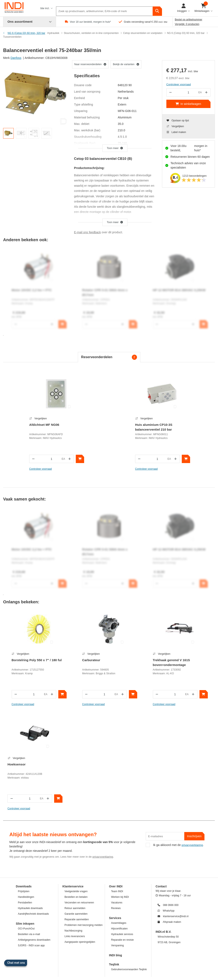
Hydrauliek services (122, 830)
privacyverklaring (103, 752)
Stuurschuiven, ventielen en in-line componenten (91, 33)
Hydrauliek (53, 33)
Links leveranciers (75, 832)
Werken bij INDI (120, 793)
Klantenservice (73, 782)
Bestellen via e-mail (29, 830)
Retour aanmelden (75, 804)
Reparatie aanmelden (77, 815)
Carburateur (69, 660)
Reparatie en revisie (123, 836)
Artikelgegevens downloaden (34, 836)
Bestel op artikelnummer (189, 20)
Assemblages (119, 819)
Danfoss (16, 58)
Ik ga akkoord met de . (175, 743)
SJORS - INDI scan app (31, 841)
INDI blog (116, 851)
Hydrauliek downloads (30, 804)
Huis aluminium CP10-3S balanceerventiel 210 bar (154, 427)
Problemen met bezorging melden (84, 821)
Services (115, 814)
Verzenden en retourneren (79, 798)
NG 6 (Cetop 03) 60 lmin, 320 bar (186, 33)
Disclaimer (79, 960)
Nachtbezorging (73, 826)
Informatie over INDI (164, 960)
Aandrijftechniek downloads (33, 810)
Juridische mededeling (101, 960)
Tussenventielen (12, 37)
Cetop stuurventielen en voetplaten (143, 33)
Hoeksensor (175, 660)
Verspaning (118, 841)
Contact (161, 782)
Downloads (24, 782)
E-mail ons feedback (88, 232)
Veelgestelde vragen (76, 787)
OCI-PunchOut (26, 824)
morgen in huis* (201, 148)
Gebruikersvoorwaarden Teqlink (129, 865)
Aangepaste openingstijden (80, 838)
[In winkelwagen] (80, 459)
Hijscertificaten (120, 824)
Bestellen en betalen (76, 793)
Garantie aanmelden (76, 810)
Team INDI (117, 787)
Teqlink (114, 860)
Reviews (116, 804)
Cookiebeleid (142, 960)
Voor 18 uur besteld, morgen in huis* (90, 22)
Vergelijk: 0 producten (187, 24)
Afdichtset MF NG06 (44, 425)
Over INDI (116, 782)
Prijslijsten (24, 787)
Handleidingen (26, 793)
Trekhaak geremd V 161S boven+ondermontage (132, 662)
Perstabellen (25, 798)
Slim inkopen (25, 819)
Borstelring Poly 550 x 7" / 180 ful (27, 662)
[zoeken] (157, 8)
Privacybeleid (124, 960)
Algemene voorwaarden (56, 960)
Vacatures (117, 798)
